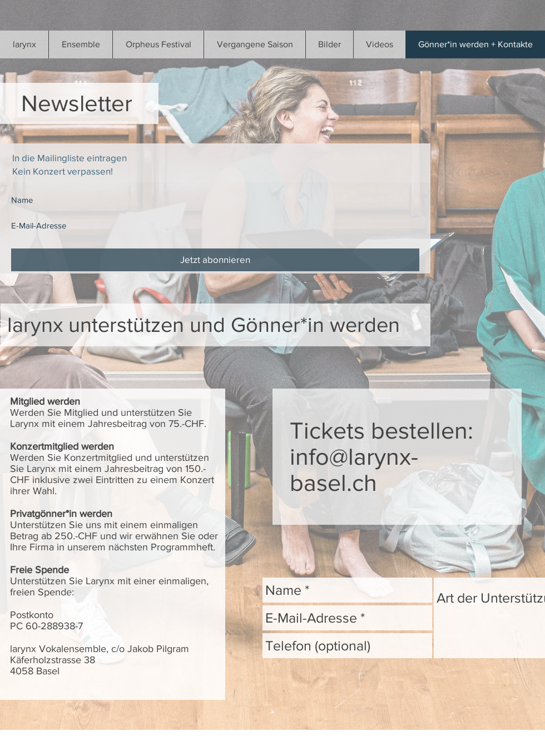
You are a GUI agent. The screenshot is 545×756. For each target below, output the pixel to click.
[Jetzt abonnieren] (215, 260)
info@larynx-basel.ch (354, 470)
